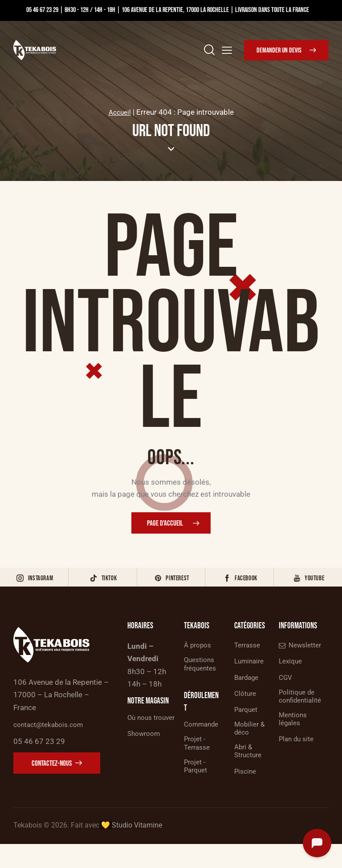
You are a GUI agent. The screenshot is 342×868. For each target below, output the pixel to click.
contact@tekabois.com (53, 736)
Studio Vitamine (137, 849)
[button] (227, 50)
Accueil (120, 112)
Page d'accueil (165, 524)
